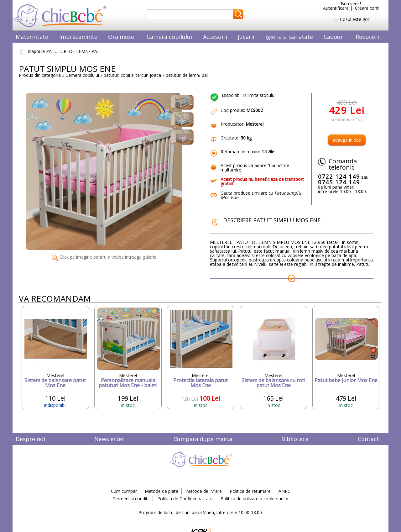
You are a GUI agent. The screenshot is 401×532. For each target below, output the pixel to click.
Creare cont (367, 8)
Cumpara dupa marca (203, 439)
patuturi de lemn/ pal (187, 75)
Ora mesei (122, 37)
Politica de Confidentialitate (185, 499)
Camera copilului (169, 37)
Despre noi (30, 439)
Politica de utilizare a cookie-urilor (255, 499)
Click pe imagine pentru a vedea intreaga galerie (104, 257)
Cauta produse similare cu (261, 195)
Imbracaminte (78, 37)
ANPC (284, 491)
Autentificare (336, 8)
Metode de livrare (204, 491)
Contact (368, 439)
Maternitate (32, 37)
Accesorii (215, 37)
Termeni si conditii (131, 499)
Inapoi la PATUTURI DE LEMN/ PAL (59, 51)
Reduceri (367, 37)
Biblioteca (295, 439)
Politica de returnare (250, 491)
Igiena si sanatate (289, 37)
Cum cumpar (124, 491)
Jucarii (246, 37)
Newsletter (109, 439)
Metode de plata (161, 491)
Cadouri (334, 37)
